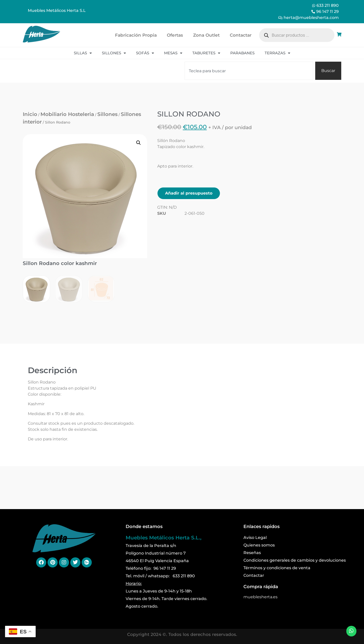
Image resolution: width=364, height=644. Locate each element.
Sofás (145, 53)
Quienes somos (259, 545)
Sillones (114, 53)
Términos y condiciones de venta (277, 568)
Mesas (173, 53)
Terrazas (277, 53)
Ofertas (175, 35)
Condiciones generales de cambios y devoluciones (295, 560)
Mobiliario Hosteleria (67, 114)
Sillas (83, 53)
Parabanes (242, 53)
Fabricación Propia (136, 35)
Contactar (241, 35)
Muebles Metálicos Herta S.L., (164, 538)
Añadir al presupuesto (189, 193)
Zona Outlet (206, 35)
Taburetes (206, 53)
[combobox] (249, 71)
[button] (139, 143)
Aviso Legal (255, 538)
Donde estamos (144, 527)
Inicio (30, 114)
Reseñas (252, 553)
